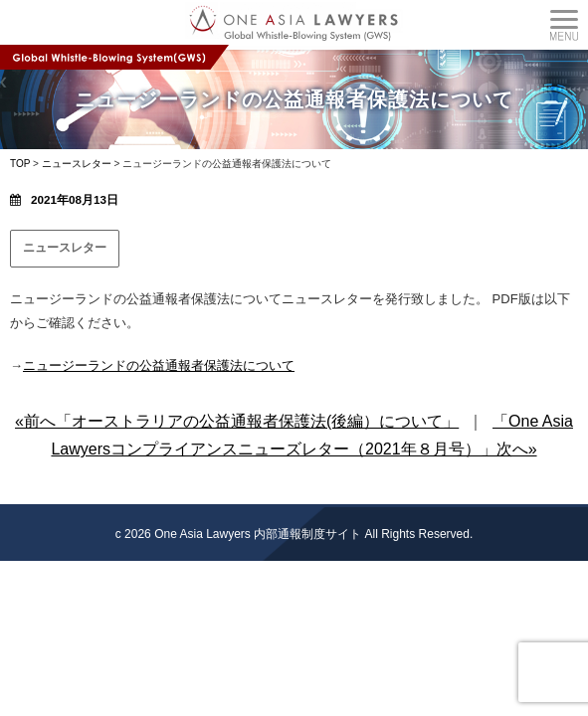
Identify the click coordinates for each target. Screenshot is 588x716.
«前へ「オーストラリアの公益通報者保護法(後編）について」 (237, 421)
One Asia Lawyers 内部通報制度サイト (258, 534)
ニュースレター (65, 248)
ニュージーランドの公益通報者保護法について (159, 365)
